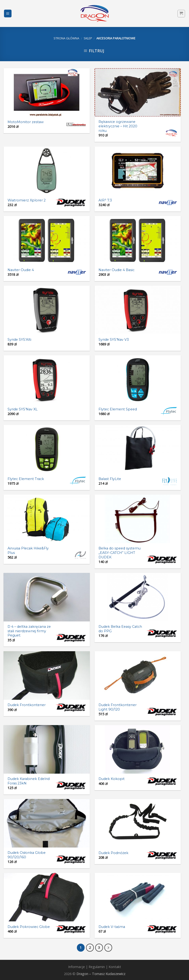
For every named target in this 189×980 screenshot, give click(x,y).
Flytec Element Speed (118, 409)
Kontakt (115, 967)
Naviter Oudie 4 (21, 270)
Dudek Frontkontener (27, 705)
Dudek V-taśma (112, 927)
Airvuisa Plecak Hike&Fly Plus (28, 551)
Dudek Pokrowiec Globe (29, 927)
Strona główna (66, 38)
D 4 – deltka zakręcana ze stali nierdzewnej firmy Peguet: (29, 631)
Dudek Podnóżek (113, 853)
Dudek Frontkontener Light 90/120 (118, 707)
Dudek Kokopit (112, 779)
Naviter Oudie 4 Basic (116, 270)
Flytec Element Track (26, 479)
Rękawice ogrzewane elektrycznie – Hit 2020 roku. (118, 126)
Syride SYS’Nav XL (23, 409)
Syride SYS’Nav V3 (114, 340)
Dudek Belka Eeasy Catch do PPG (120, 629)
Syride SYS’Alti (19, 340)
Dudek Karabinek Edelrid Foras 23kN (29, 781)
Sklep (88, 38)
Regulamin (97, 967)
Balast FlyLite (110, 479)
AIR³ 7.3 (105, 200)
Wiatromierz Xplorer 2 (27, 200)
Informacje (77, 967)
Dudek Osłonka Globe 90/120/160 (27, 855)
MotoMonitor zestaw (26, 122)
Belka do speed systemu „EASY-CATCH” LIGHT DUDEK (120, 553)
